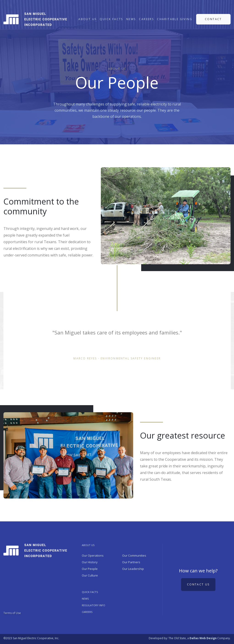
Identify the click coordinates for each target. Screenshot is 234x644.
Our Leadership (133, 569)
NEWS (131, 19)
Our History (90, 562)
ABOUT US (87, 19)
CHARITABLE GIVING (175, 19)
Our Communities (134, 555)
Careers (87, 612)
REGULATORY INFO (94, 605)
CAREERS (146, 19)
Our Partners (131, 562)
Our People (90, 569)
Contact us (198, 584)
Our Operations (93, 555)
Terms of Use (12, 613)
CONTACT (213, 19)
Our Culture (90, 575)
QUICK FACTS (111, 19)
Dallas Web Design (203, 638)
